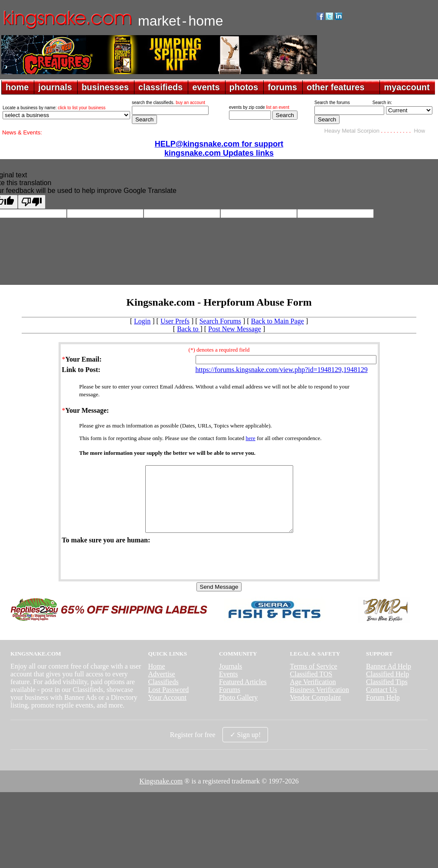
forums (282, 87)
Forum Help (383, 710)
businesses (105, 87)
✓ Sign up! (245, 748)
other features (335, 87)
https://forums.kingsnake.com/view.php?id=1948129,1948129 (282, 370)
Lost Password (168, 703)
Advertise (161, 687)
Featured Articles (243, 695)
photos (244, 87)
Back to (188, 329)
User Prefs (175, 321)
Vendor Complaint (316, 710)
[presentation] (128, 574)
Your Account (167, 710)
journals (55, 87)
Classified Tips (387, 695)
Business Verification (320, 703)
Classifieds (163, 695)
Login (142, 321)
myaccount (407, 87)
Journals (230, 679)
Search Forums (220, 321)
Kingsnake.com (161, 794)
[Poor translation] (32, 202)
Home (156, 679)
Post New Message (235, 329)
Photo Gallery (238, 710)
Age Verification (313, 695)
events (206, 87)
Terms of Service (314, 679)
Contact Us (382, 703)
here (251, 438)
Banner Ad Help (389, 679)
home (17, 87)
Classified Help (387, 687)
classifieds (160, 87)
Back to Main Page (278, 321)
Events (229, 687)
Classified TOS (311, 687)
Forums (230, 703)
